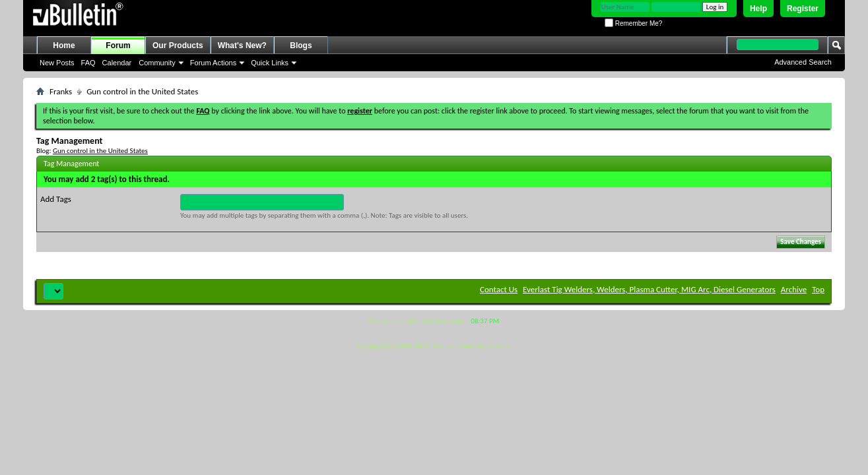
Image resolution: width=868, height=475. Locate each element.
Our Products (178, 46)
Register (803, 9)
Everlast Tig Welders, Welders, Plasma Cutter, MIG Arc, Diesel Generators (649, 289)
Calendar (117, 63)
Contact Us (499, 289)
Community (157, 63)
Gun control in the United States (100, 150)
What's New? (242, 46)
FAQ (88, 63)
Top (818, 289)
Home (64, 46)
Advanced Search (803, 62)
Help (758, 9)
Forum (118, 46)
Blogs (301, 46)
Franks (61, 91)
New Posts (57, 63)
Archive (794, 289)
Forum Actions (213, 63)
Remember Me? (633, 23)
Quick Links (270, 63)
